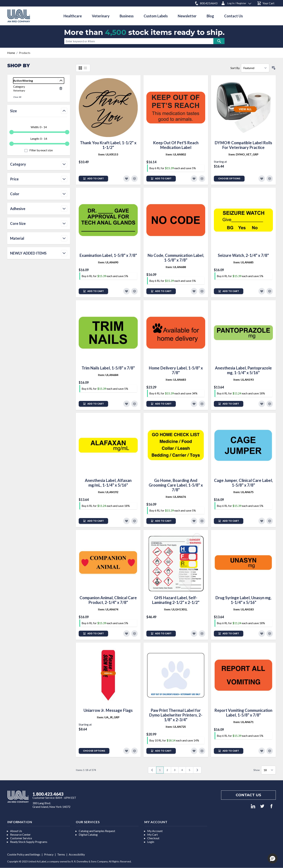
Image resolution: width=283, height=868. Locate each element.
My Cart (153, 834)
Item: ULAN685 (243, 262)
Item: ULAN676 (176, 497)
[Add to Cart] (93, 179)
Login (151, 842)
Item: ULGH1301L (176, 609)
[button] (273, 858)
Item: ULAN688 (176, 267)
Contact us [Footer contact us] (248, 795)
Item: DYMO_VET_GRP (243, 154)
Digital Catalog (88, 834)
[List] (85, 68)
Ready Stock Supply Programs (29, 842)
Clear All (17, 97)
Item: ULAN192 (108, 492)
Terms (61, 854)
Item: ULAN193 (243, 380)
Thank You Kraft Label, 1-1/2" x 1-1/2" (108, 145)
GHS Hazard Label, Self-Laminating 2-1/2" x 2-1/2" (176, 600)
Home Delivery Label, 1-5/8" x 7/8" (176, 370)
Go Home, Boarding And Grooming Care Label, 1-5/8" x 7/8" (176, 485)
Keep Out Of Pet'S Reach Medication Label (176, 145)
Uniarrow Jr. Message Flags (108, 710)
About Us (16, 831)
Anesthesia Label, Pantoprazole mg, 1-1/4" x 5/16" (243, 370)
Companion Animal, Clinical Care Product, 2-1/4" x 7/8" (108, 600)
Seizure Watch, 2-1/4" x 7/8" (243, 255)
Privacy (49, 854)
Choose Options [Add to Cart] (229, 178)
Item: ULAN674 (108, 609)
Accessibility (77, 854)
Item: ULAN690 (108, 262)
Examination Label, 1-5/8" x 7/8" (108, 255)
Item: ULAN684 (108, 375)
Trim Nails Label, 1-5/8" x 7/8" (108, 368)
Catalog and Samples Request (97, 831)
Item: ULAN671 (243, 722)
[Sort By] (255, 68)
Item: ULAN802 (176, 154)
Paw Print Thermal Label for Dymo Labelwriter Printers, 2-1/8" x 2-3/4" (176, 715)
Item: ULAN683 (176, 380)
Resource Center (20, 834)
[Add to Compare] (134, 179)
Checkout (153, 838)
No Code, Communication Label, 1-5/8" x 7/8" (176, 258)
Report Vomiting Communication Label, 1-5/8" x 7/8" (243, 713)
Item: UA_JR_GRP (108, 717)
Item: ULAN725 (176, 727)
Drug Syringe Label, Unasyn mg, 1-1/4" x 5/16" (243, 600)
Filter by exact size (41, 150)
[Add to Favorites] (127, 179)
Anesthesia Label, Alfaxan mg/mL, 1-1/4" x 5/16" (108, 483)
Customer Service (21, 838)
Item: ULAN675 (243, 492)
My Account (155, 831)
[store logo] (19, 16)
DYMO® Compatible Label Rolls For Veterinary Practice (243, 145)
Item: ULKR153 (108, 154)
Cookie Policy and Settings (24, 854)
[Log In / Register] (236, 3)
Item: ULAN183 (243, 609)
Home (11, 53)
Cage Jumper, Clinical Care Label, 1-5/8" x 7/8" (243, 483)
